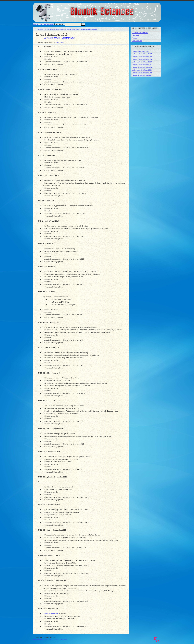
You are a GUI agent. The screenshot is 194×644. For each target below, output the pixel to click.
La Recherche (137, 41)
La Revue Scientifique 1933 (142, 57)
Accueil (41, 29)
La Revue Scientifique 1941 (142, 75)
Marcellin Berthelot (51, 614)
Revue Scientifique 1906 (141, 51)
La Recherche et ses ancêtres (54, 29)
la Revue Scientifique (72, 29)
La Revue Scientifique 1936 (142, 62)
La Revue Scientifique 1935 (142, 59)
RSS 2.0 (64, 639)
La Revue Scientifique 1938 (142, 67)
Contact (57, 639)
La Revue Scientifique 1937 (142, 65)
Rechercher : (60, 24)
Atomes (135, 38)
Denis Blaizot (60, 42)
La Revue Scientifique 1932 (142, 54)
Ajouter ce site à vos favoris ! (44, 24)
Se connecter (48, 639)
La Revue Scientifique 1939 (142, 70)
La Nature (136, 35)
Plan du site (37, 639)
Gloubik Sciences (116, 10)
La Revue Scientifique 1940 (142, 73)
